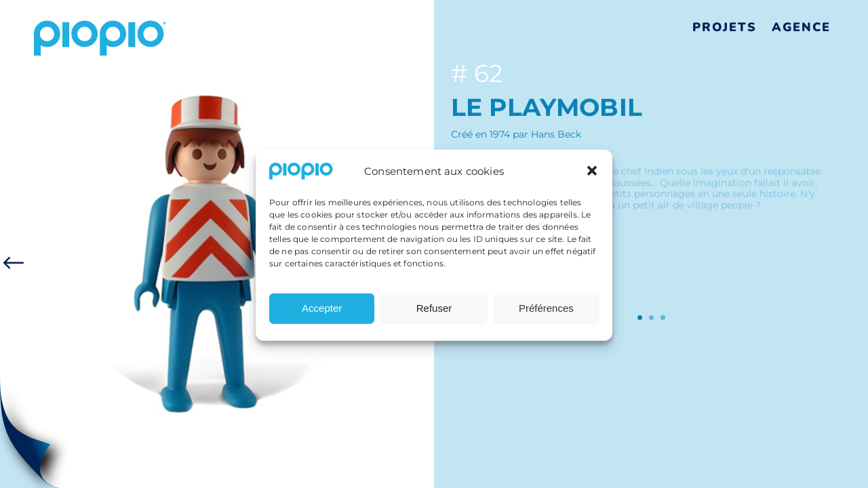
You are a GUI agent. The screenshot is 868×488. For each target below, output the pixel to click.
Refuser (434, 313)
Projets (725, 27)
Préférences (546, 313)
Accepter (322, 313)
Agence (801, 27)
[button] (592, 177)
